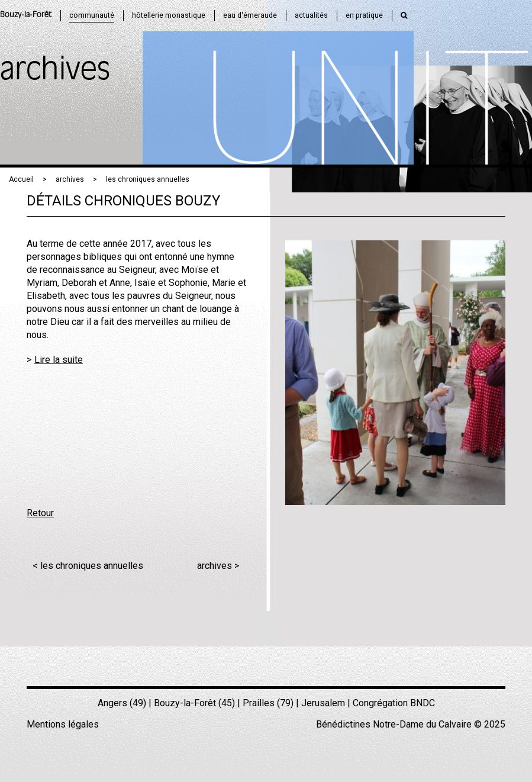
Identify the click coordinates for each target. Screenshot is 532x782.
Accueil (21, 179)
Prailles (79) (268, 703)
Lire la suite (59, 360)
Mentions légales (63, 724)
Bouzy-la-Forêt (26, 15)
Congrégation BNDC (394, 703)
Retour (40, 513)
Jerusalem (323, 703)
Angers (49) (122, 703)
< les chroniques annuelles (88, 566)
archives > (218, 566)
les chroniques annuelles (148, 179)
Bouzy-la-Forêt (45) (194, 703)
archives (70, 179)
